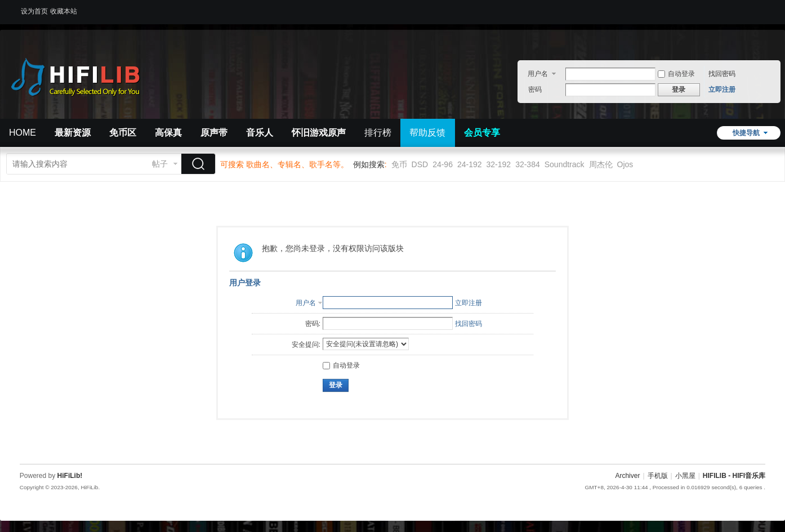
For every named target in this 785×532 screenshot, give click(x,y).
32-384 (528, 164)
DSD (420, 164)
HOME (23, 133)
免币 (399, 164)
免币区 (123, 133)
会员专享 (482, 133)
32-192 (499, 164)
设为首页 (34, 11)
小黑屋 (685, 476)
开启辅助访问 (762, 8)
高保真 (168, 133)
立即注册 (722, 90)
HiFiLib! (70, 476)
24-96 (443, 164)
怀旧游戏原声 (319, 133)
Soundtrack (565, 164)
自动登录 (676, 74)
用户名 (538, 74)
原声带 (214, 133)
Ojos (625, 164)
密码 (535, 90)
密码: (313, 324)
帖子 (160, 164)
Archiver (627, 476)
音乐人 (260, 133)
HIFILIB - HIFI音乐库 (734, 476)
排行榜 (378, 133)
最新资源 (73, 133)
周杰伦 (601, 164)
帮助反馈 (427, 133)
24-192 (470, 164)
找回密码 (722, 74)
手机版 (658, 476)
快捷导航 (746, 133)
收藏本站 (64, 11)
